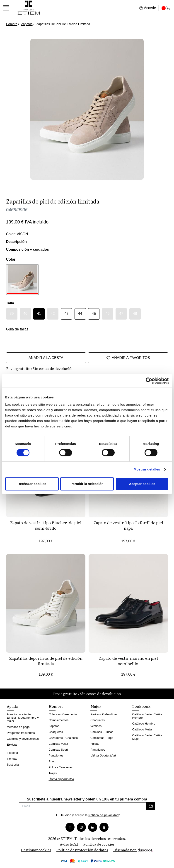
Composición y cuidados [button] (28, 249)
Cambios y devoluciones (23, 739)
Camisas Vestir (59, 744)
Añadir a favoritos (128, 358)
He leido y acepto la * (90, 815)
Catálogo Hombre (144, 724)
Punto (53, 761)
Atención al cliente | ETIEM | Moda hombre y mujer (23, 718)
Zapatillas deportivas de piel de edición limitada (46, 661)
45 (94, 314)
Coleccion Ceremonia (63, 714)
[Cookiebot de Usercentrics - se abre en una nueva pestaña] (149, 381)
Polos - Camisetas (61, 767)
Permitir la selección (87, 484)
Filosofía (12, 753)
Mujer (96, 706)
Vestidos (96, 726)
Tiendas (12, 759)
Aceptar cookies (142, 484)
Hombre (12, 24)
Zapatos (27, 24)
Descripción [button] (17, 242)
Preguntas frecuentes (21, 733)
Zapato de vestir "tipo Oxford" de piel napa (128, 525)
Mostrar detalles (147, 469)
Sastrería (13, 765)
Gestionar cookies (36, 850)
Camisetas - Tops (102, 738)
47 (121, 314)
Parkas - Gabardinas (104, 714)
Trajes (53, 773)
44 (80, 314)
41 (39, 314)
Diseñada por (133, 850)
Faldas (95, 744)
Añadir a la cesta (46, 358)
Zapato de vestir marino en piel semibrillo (128, 661)
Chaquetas (56, 732)
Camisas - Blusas (102, 732)
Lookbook (141, 706)
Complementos (59, 720)
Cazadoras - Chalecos (63, 738)
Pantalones (56, 755)
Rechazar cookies (32, 484)
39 (12, 314)
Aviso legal (69, 844)
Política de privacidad (103, 815)
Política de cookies (99, 844)
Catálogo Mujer (142, 729)
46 (108, 314)
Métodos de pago (18, 727)
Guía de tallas (17, 329)
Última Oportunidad (61, 779)
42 (53, 314)
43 (66, 314)
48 (135, 314)
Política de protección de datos (82, 850)
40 (25, 314)
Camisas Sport (58, 750)
